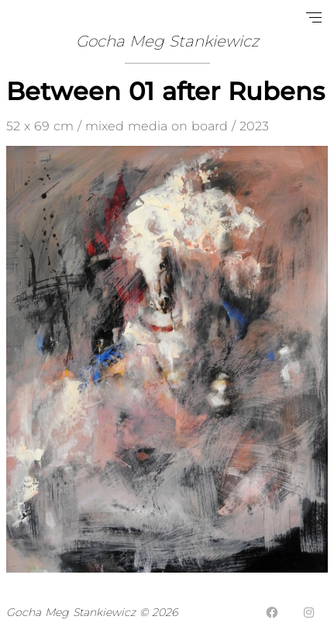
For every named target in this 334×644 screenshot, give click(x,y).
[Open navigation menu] (314, 17)
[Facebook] (272, 612)
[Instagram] (309, 612)
